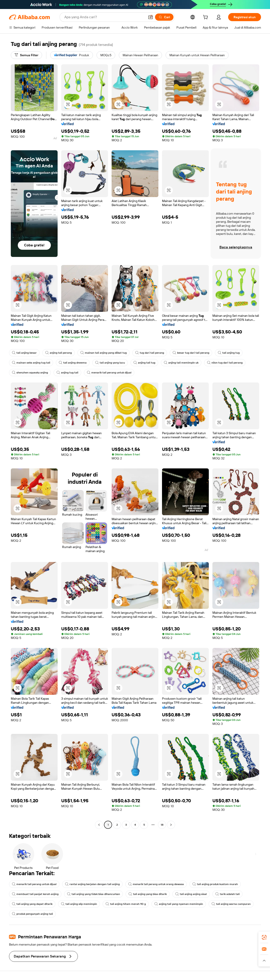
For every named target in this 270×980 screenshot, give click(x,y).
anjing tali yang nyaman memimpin (179, 904)
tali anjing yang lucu (110, 363)
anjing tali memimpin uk (181, 363)
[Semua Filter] (26, 55)
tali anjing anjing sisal (191, 894)
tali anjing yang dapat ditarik (32, 904)
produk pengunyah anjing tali (32, 914)
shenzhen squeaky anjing (30, 373)
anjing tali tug (144, 363)
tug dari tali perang (150, 353)
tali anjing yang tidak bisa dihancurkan (93, 894)
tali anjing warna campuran (231, 904)
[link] (264, 937)
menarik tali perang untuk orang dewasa (156, 884)
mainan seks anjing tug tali (31, 363)
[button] (151, 17)
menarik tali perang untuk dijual (109, 373)
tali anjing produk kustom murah (215, 884)
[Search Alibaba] (104, 17)
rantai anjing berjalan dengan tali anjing (92, 884)
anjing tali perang (58, 353)
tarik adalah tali (227, 894)
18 (162, 825)
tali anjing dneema (73, 363)
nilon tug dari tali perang (225, 363)
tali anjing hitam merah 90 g (126, 904)
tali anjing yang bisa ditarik (148, 894)
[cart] (206, 18)
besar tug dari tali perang (191, 353)
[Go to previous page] (99, 825)
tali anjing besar (24, 353)
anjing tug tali (67, 373)
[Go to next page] (171, 825)
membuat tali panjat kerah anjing (35, 894)
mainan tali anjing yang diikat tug (103, 353)
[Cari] (164, 17)
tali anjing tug (229, 353)
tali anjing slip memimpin (79, 904)
